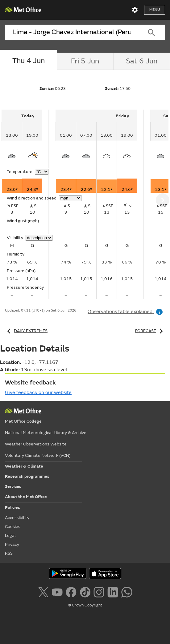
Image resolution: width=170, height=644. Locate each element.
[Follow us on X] (43, 591)
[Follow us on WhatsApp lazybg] (127, 591)
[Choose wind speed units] (70, 198)
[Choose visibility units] (39, 238)
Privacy (12, 544)
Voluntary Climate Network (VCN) (38, 455)
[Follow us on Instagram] (99, 591)
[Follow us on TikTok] (85, 591)
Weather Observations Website (36, 444)
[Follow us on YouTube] (57, 591)
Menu (155, 10)
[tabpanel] (25, 204)
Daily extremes (26, 331)
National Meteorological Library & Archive (46, 433)
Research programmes (27, 476)
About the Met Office (26, 497)
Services (13, 487)
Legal (10, 535)
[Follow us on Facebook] (71, 591)
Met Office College (23, 421)
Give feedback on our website (38, 392)
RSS (9, 553)
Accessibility (17, 518)
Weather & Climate (24, 466)
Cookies (13, 527)
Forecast (150, 331)
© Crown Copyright (85, 605)
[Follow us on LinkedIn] (113, 591)
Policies (12, 507)
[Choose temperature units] (42, 172)
